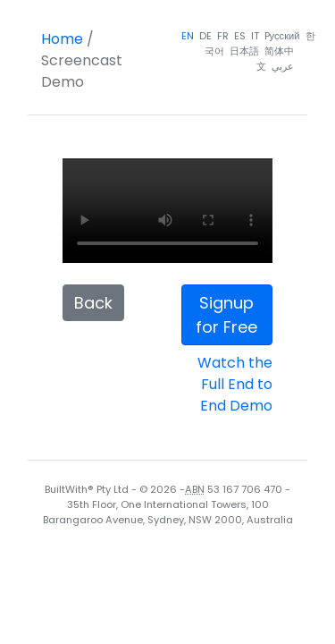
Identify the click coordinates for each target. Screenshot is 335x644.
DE (205, 36)
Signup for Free (226, 315)
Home (62, 39)
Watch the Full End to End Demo (235, 384)
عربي (283, 66)
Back (93, 303)
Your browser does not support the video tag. (167, 211)
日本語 (244, 51)
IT (255, 36)
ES (240, 36)
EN (188, 36)
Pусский (282, 36)
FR (223, 36)
